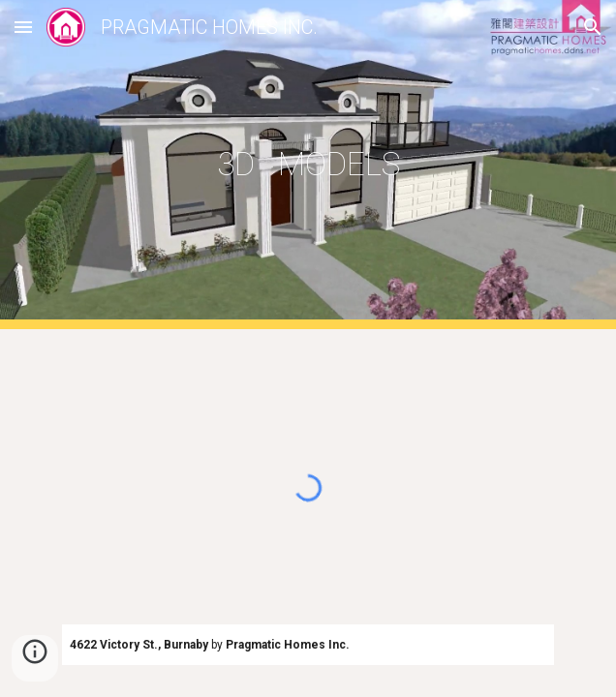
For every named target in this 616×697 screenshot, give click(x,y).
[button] (23, 27)
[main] (308, 164)
